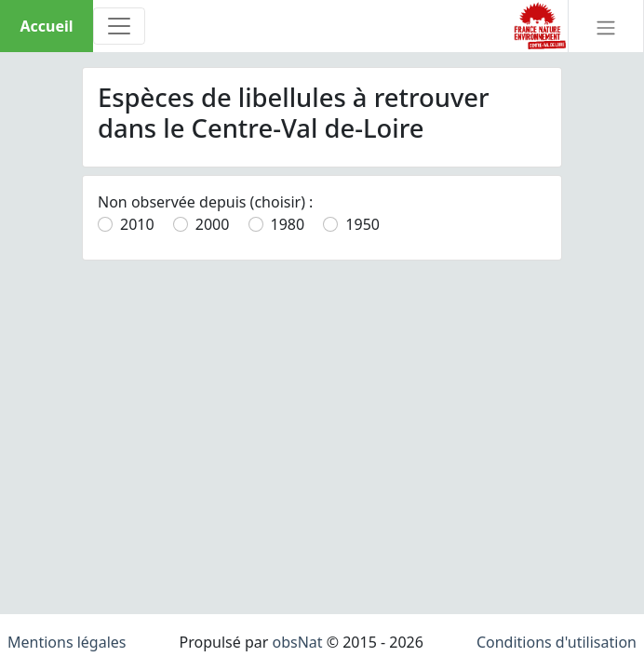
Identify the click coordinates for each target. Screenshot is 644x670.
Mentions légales (67, 642)
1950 (362, 224)
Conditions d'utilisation (557, 642)
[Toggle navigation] (119, 26)
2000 (213, 224)
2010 (137, 224)
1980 (288, 224)
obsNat (297, 642)
